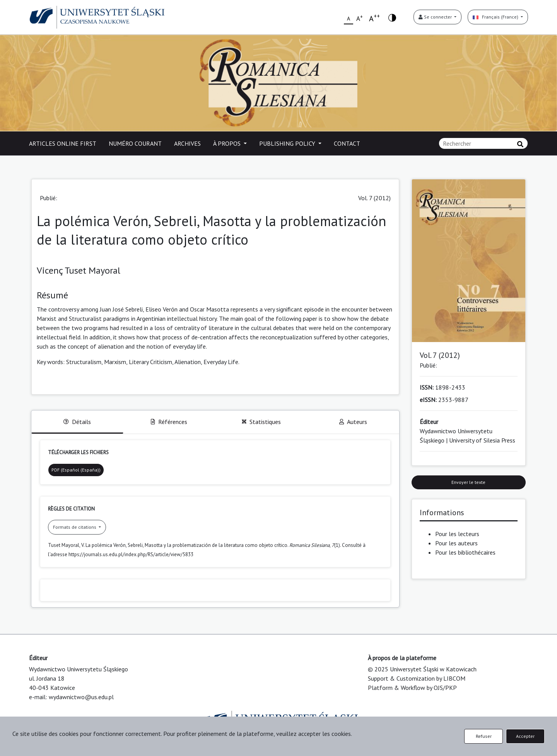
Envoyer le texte (468, 482)
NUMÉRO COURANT (135, 143)
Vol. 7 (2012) (374, 198)
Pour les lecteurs (457, 534)
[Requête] (483, 143)
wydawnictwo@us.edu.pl (81, 697)
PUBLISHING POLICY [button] (288, 143)
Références (169, 422)
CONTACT (347, 143)
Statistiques (261, 422)
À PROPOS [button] (228, 143)
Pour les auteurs (456, 543)
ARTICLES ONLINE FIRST (63, 143)
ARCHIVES (187, 143)
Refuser (484, 736)
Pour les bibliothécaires (465, 552)
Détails (77, 422)
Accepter (525, 736)
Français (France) (496, 17)
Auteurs (353, 422)
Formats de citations (75, 527)
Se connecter (436, 17)
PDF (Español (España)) (76, 470)
